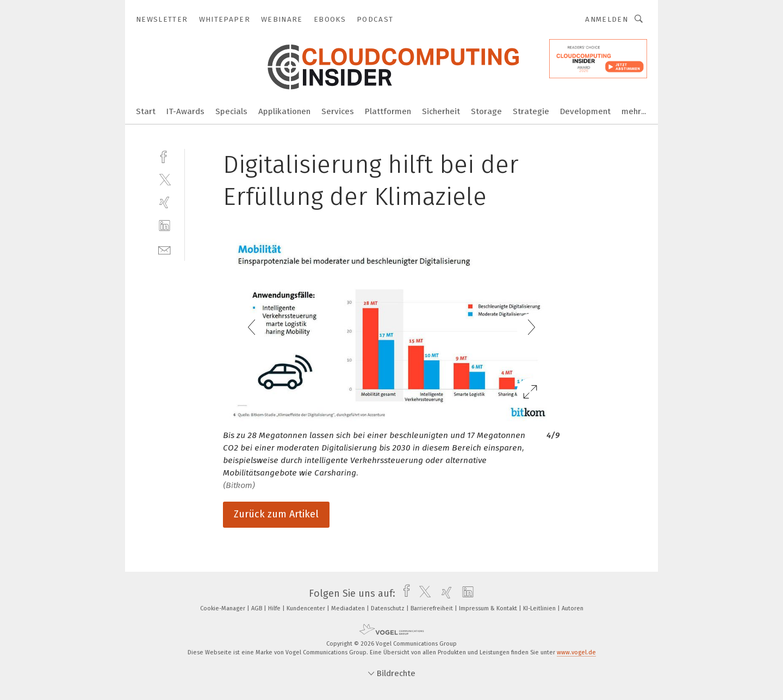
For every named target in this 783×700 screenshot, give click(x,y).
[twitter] (164, 179)
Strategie (531, 111)
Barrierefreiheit (433, 608)
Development (585, 111)
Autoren (573, 608)
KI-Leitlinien (540, 608)
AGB (257, 608)
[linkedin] (164, 226)
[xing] (164, 202)
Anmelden (607, 19)
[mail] (164, 249)
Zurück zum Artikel (276, 514)
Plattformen (388, 111)
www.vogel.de (576, 652)
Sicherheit (441, 111)
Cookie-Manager (223, 608)
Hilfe (275, 608)
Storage (486, 111)
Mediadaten (349, 608)
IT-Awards (185, 111)
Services (338, 111)
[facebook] (164, 156)
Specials (231, 111)
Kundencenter (307, 608)
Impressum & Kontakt (489, 608)
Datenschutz (389, 608)
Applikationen (284, 111)
